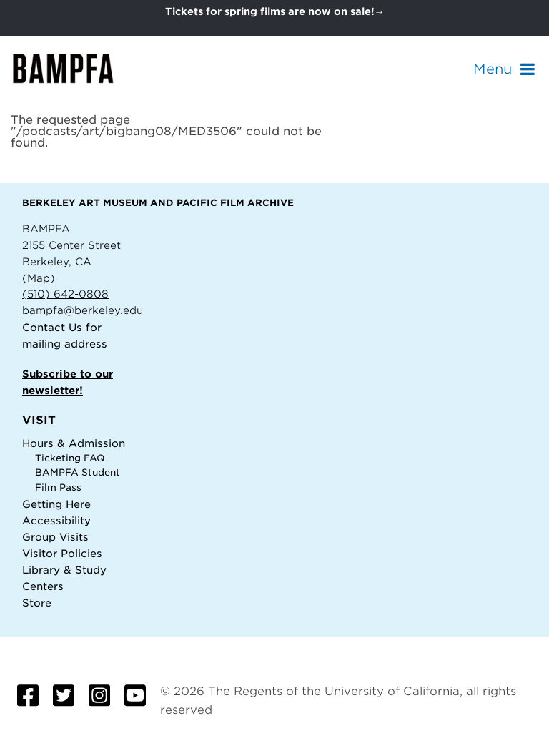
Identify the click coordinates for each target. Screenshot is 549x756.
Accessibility (56, 520)
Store (37, 603)
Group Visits (55, 537)
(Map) (39, 278)
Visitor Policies (62, 553)
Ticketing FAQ (70, 458)
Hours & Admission (74, 443)
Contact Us (52, 327)
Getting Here (56, 504)
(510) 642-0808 (65, 294)
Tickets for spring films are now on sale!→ (275, 11)
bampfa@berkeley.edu (83, 310)
